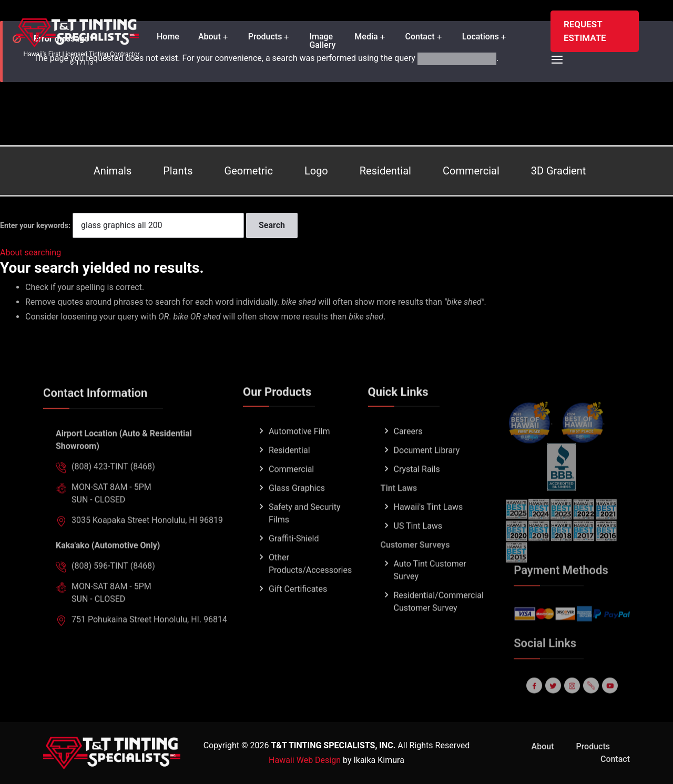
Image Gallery (322, 41)
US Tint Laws (418, 545)
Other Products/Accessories (310, 582)
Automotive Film (299, 450)
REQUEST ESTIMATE (585, 31)
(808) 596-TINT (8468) (113, 585)
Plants (178, 171)
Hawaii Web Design (305, 760)
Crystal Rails (417, 488)
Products (265, 37)
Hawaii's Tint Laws (429, 526)
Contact (420, 37)
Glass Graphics (297, 507)
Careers (408, 450)
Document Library (427, 469)
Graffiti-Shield (294, 557)
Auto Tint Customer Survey (430, 589)
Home (168, 37)
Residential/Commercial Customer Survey (439, 620)
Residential (385, 171)
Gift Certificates (298, 608)
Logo (316, 171)
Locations (481, 37)
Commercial (471, 171)
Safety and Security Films (305, 532)
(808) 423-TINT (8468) (113, 485)
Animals (113, 171)
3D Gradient (559, 171)
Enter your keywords (34, 225)
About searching (30, 252)
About (210, 37)
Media (366, 37)
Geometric (249, 171)
